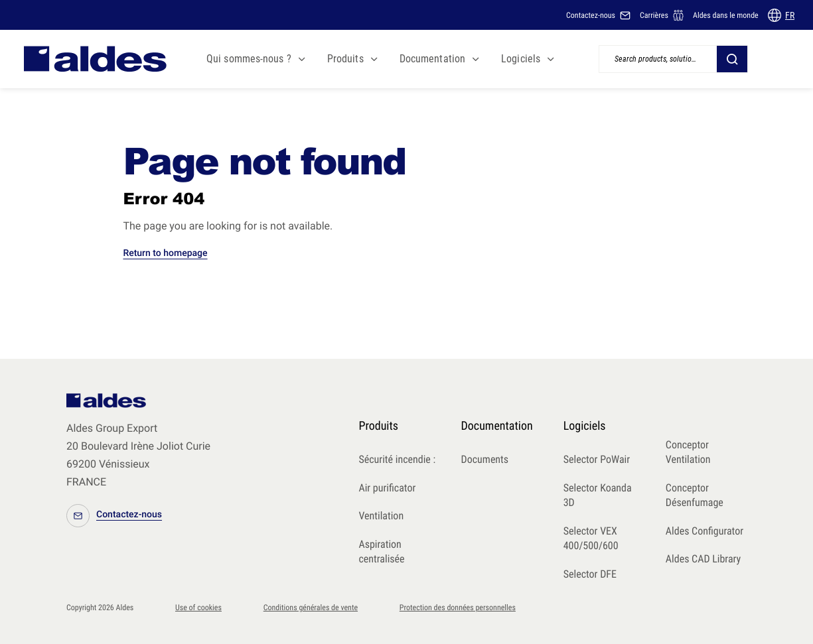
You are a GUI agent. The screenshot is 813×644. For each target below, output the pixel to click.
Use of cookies (198, 608)
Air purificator (387, 488)
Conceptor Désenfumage (695, 495)
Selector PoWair (597, 459)
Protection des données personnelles (458, 608)
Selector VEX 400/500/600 (591, 539)
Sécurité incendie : (397, 459)
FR (790, 15)
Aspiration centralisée (381, 552)
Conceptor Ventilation (688, 452)
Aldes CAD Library (703, 559)
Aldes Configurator (704, 531)
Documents (485, 459)
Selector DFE (590, 574)
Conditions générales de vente (311, 608)
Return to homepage (165, 253)
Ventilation (381, 516)
